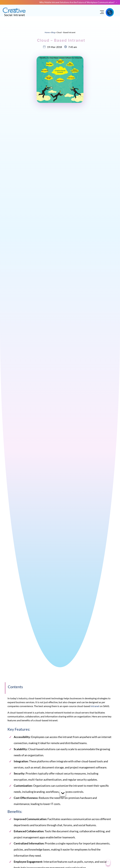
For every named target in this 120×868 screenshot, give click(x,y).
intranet (95, 706)
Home (47, 32)
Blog (53, 32)
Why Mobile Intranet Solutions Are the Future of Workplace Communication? (77, 2)
